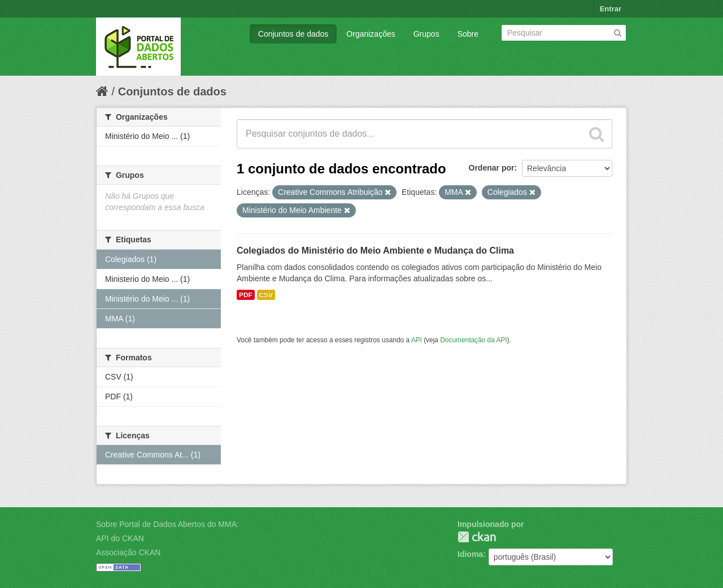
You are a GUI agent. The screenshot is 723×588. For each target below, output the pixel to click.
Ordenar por (492, 168)
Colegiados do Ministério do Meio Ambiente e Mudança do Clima (375, 251)
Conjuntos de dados (293, 34)
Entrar (611, 9)
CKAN (477, 537)
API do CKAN (120, 538)
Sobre (468, 34)
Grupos (426, 34)
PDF (246, 295)
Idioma (470, 554)
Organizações (371, 34)
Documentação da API (473, 340)
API (417, 340)
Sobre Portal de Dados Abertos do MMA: (167, 524)
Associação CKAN (128, 552)
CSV (266, 295)
